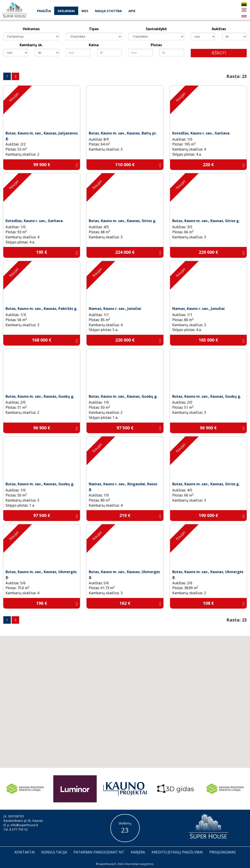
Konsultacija (54, 852)
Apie (132, 11)
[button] (132, 713)
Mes (85, 11)
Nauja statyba (108, 11)
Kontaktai (25, 852)
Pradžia (44, 11)
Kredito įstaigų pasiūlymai (177, 852)
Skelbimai (66, 11)
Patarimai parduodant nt (99, 852)
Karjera (138, 852)
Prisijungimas (223, 852)
